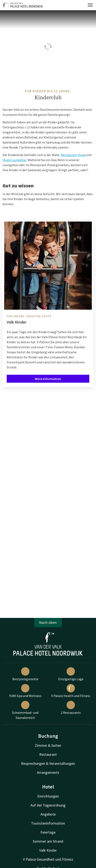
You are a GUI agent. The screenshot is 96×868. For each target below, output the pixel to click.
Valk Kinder (48, 850)
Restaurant (48, 754)
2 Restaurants (71, 708)
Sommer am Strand (48, 841)
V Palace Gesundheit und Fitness (48, 859)
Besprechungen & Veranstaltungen (48, 763)
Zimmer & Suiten (48, 745)
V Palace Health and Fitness (71, 691)
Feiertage (48, 832)
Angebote (48, 814)
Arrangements (48, 772)
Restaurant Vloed (73, 155)
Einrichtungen (48, 796)
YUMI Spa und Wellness (25, 691)
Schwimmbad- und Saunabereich (25, 710)
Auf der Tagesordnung (48, 805)
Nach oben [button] (48, 622)
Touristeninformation (48, 823)
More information (48, 379)
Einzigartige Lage (71, 674)
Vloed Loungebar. (15, 160)
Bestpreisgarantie (25, 674)
